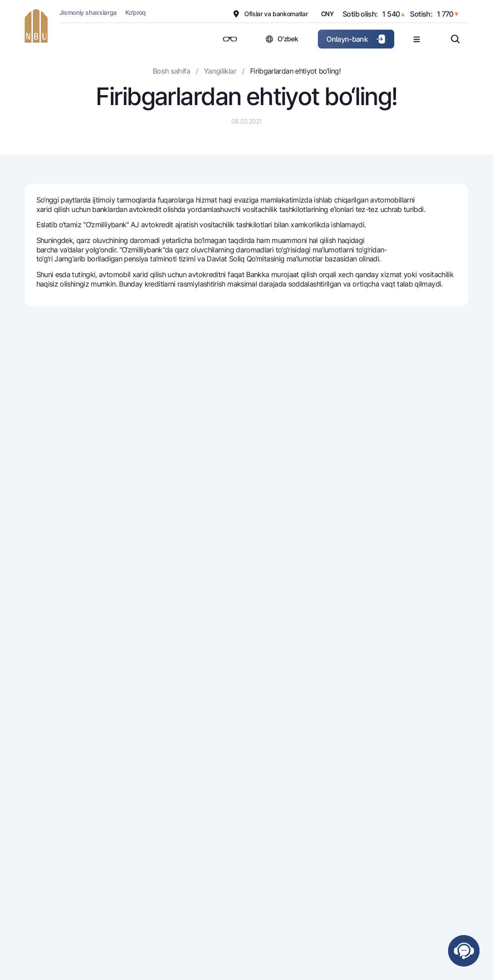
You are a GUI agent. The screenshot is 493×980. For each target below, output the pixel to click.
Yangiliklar (220, 71)
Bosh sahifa (171, 71)
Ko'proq (136, 12)
